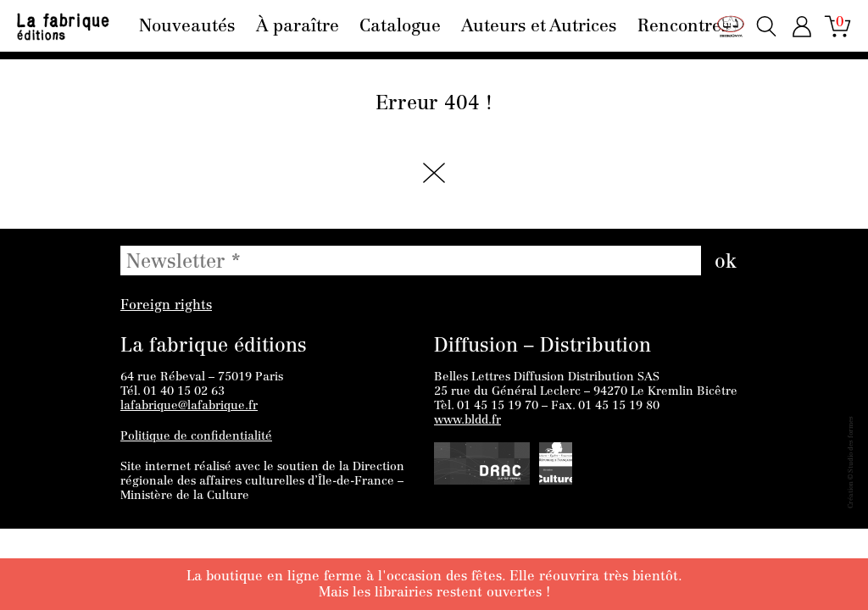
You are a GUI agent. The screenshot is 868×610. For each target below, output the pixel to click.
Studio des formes (851, 444)
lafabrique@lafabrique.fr (189, 407)
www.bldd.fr (467, 421)
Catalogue (400, 27)
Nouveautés (187, 27)
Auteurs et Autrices (539, 27)
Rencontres (683, 27)
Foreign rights (166, 306)
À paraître (298, 27)
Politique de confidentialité (196, 437)
